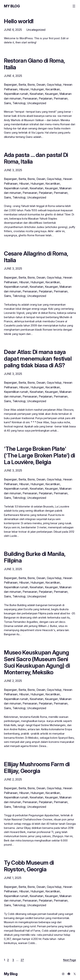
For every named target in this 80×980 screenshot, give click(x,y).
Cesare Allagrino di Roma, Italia (36, 257)
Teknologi (19, 103)
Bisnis (31, 85)
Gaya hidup (54, 85)
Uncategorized (36, 30)
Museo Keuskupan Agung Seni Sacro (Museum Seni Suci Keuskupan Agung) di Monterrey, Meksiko (37, 662)
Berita (22, 85)
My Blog (12, 6)
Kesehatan (37, 94)
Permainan (61, 98)
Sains (8, 103)
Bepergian (10, 85)
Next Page (70, 960)
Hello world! (19, 21)
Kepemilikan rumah (16, 94)
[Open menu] (74, 6)
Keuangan (51, 94)
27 (22, 960)
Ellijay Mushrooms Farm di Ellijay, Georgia (37, 768)
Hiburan (24, 89)
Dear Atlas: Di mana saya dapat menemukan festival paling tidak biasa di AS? (38, 359)
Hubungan (37, 89)
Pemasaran (30, 98)
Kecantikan (53, 89)
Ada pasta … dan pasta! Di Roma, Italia (36, 158)
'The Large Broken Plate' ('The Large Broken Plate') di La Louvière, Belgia (39, 455)
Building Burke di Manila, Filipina (35, 557)
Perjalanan (46, 98)
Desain (41, 85)
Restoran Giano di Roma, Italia (34, 64)
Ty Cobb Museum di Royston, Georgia (29, 866)
